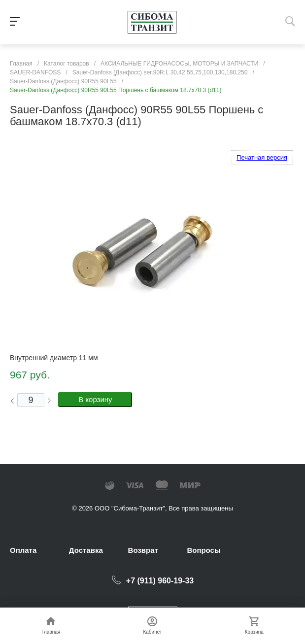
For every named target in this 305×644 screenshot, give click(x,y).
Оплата (23, 550)
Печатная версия (262, 157)
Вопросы (203, 550)
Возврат (143, 550)
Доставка (86, 550)
